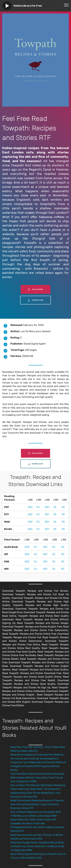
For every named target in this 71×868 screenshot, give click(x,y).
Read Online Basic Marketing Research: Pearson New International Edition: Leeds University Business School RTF (37, 804)
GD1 (47, 507)
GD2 (30, 507)
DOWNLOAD (36, 300)
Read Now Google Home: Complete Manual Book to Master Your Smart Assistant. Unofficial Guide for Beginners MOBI (37, 846)
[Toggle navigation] (66, 5)
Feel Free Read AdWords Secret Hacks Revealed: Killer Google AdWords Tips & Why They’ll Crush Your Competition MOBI (37, 778)
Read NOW (36, 289)
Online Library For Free (28, 6)
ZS (55, 507)
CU (38, 507)
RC (63, 507)
